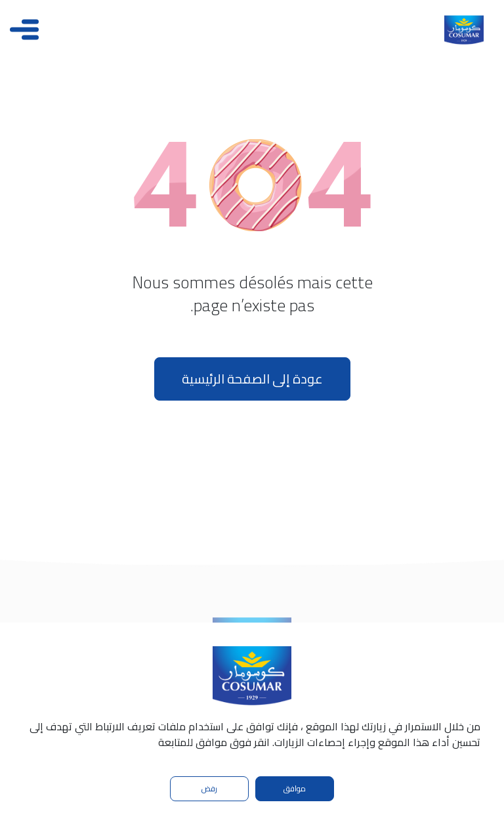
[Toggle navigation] (24, 30)
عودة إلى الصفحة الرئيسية (252, 379)
